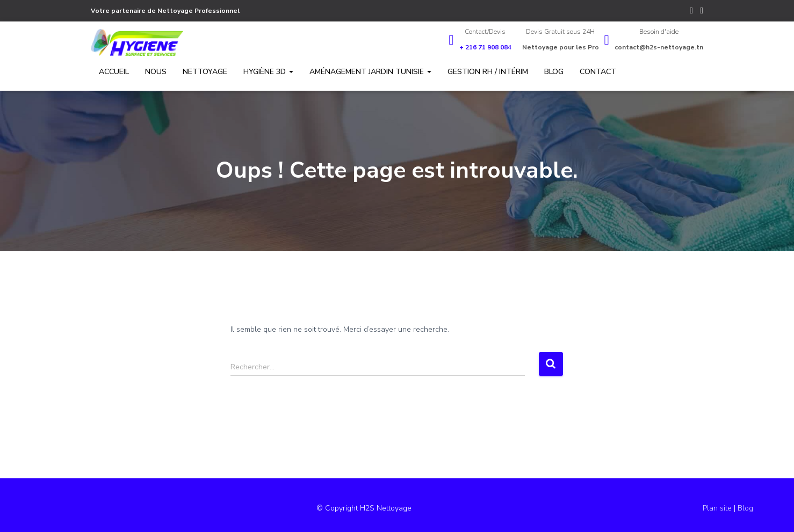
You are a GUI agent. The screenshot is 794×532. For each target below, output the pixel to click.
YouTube (702, 12)
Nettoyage (205, 72)
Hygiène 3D (268, 72)
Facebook (691, 12)
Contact (598, 72)
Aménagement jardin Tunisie (370, 72)
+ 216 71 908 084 (485, 47)
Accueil (114, 72)
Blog (554, 72)
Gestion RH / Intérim (488, 72)
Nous (156, 72)
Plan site (718, 508)
